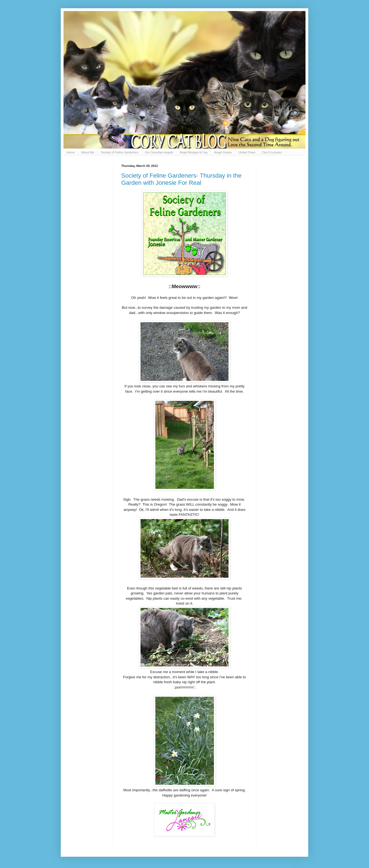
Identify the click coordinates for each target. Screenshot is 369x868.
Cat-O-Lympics (272, 152)
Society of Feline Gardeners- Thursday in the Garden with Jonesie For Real (181, 179)
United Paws (247, 152)
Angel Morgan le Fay (194, 152)
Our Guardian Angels (159, 152)
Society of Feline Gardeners (119, 152)
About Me (88, 152)
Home (71, 152)
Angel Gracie (223, 152)
